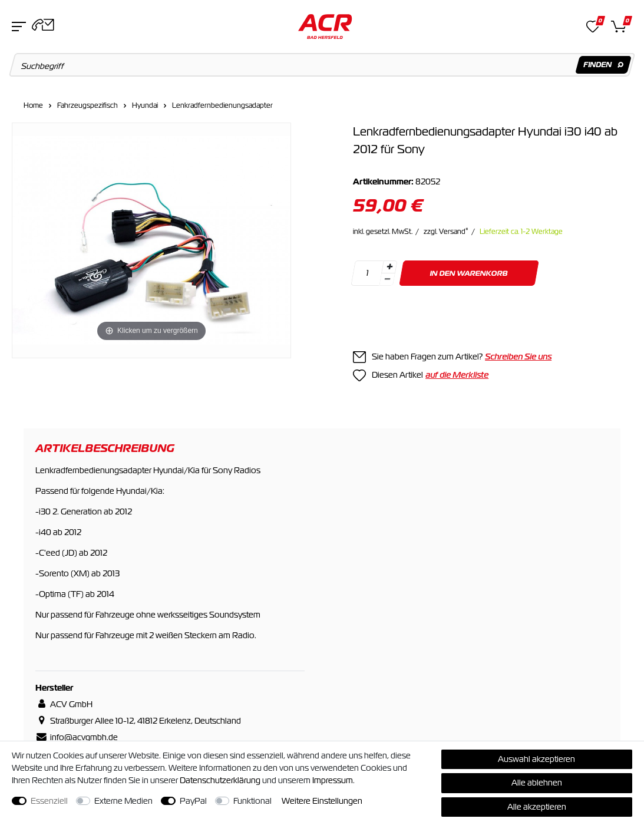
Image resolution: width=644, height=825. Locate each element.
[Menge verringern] (387, 280)
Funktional (252, 801)
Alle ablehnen (537, 783)
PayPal (193, 801)
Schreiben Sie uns (518, 357)
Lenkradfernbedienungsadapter (222, 105)
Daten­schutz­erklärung (220, 780)
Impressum (333, 780)
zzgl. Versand (446, 232)
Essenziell (49, 801)
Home (33, 105)
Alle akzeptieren (537, 807)
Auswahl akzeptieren (536, 759)
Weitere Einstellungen (322, 801)
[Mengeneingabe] (367, 273)
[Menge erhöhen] (389, 267)
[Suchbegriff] (322, 65)
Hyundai (145, 105)
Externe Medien (123, 801)
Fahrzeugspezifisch (87, 105)
